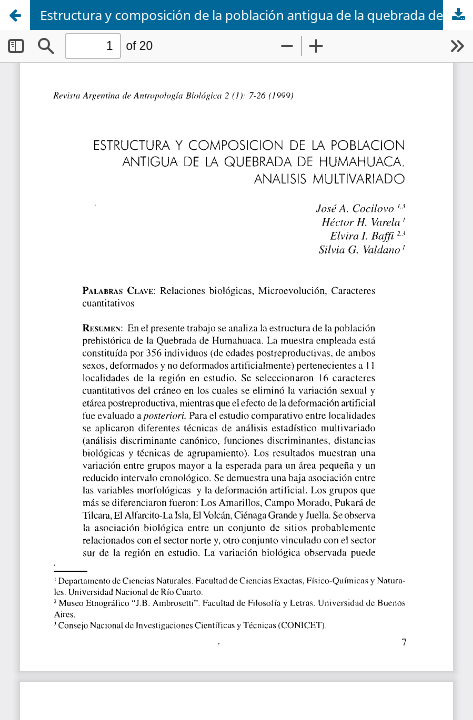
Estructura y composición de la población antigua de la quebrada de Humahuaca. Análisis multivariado (256, 15)
